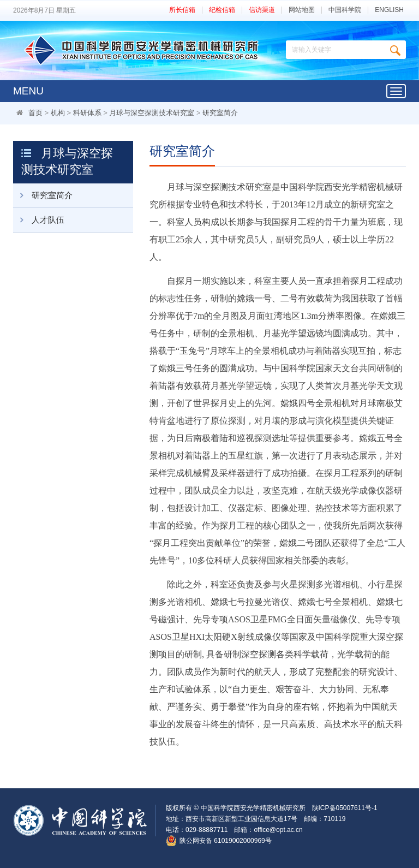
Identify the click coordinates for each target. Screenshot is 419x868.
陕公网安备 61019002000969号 (226, 841)
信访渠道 (262, 10)
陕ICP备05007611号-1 (345, 808)
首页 (35, 113)
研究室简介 (220, 113)
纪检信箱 (222, 10)
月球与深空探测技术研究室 (152, 113)
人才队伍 (39, 220)
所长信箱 (182, 10)
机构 (58, 113)
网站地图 (302, 10)
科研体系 (87, 113)
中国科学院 (345, 10)
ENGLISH (389, 10)
